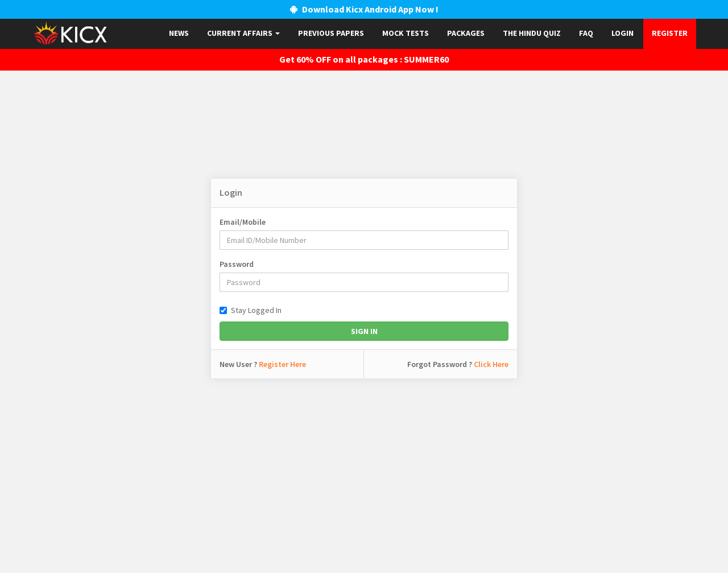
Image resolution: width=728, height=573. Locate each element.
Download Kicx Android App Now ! (364, 9)
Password (237, 264)
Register (670, 33)
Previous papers (331, 33)
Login (622, 33)
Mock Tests (406, 33)
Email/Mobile (243, 222)
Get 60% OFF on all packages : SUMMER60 (364, 59)
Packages (466, 33)
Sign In (364, 331)
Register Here (282, 364)
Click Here (491, 364)
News (179, 33)
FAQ (586, 33)
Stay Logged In (251, 310)
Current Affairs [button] (243, 33)
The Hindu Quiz (532, 33)
